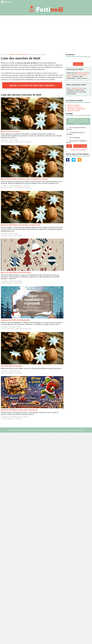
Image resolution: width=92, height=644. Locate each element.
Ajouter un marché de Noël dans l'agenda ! (32, 85)
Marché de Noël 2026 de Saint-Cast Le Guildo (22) (19, 410)
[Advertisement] (46, 33)
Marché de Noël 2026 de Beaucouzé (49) (16, 272)
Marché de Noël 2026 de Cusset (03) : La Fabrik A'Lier (21, 225)
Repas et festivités (74, 111)
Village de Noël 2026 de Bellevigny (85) (15, 320)
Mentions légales (47, 430)
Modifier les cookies (73, 430)
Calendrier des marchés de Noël (19, 54)
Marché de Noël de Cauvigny (12, 366)
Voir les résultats (80, 146)
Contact (82, 430)
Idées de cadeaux (73, 105)
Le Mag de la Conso (77, 88)
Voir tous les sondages (78, 150)
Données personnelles (59, 430)
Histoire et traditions (74, 107)
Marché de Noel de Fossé (10, 131)
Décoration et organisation (76, 109)
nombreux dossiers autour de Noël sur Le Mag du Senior (78, 75)
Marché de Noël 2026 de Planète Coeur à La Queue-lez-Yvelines (24, 179)
